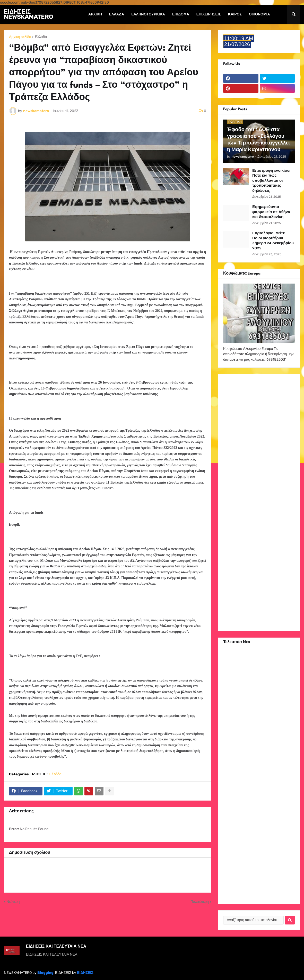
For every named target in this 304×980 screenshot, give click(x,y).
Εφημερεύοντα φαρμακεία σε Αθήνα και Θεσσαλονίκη (271, 212)
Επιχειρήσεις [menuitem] (209, 14)
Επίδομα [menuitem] (181, 14)
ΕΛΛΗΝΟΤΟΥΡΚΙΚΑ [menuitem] (148, 14)
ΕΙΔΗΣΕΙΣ (85, 973)
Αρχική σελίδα (20, 37)
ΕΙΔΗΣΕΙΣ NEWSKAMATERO (28, 14)
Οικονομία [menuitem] (259, 14)
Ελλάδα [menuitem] (117, 14)
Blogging (45, 973)
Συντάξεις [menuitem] (98, 33)
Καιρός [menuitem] (235, 14)
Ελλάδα (41, 37)
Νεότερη (13, 902)
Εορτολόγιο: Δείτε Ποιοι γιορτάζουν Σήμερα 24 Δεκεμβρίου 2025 (273, 241)
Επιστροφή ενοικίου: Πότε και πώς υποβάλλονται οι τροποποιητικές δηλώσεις (271, 181)
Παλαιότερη (200, 902)
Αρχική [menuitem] (95, 14)
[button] (293, 14)
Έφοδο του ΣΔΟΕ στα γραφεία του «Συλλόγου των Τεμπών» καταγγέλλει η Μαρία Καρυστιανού (258, 140)
